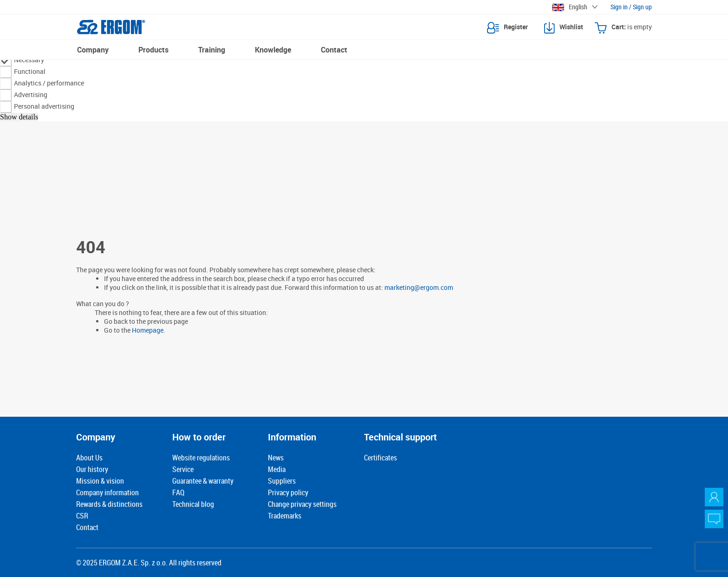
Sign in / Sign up (631, 7)
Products (153, 50)
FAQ (178, 492)
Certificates (380, 458)
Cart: (623, 28)
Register (507, 28)
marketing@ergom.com (419, 287)
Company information (107, 492)
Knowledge (273, 50)
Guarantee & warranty (203, 481)
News (276, 458)
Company (93, 50)
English (570, 7)
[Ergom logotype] (111, 27)
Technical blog (193, 504)
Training (212, 50)
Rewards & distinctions (109, 504)
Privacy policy (288, 492)
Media (277, 469)
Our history (92, 469)
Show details (19, 117)
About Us (89, 458)
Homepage (148, 330)
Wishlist (564, 28)
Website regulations (201, 458)
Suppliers (282, 481)
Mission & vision (100, 481)
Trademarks (285, 516)
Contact (334, 50)
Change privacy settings (302, 504)
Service (183, 469)
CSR (82, 516)
